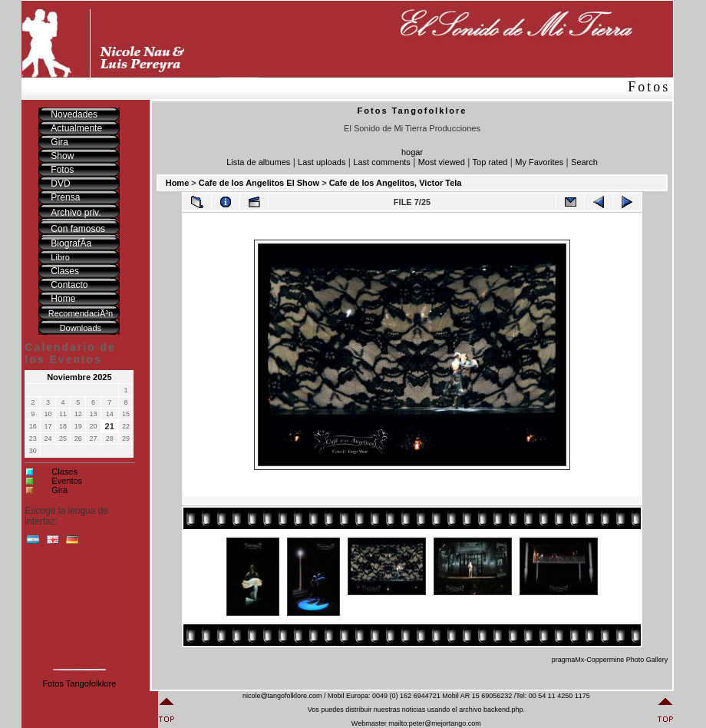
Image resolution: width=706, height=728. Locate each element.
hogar (412, 152)
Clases (64, 472)
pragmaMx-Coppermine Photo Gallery (610, 660)
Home (178, 183)
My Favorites (539, 162)
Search (584, 162)
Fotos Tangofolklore (79, 683)
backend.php (503, 710)
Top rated (490, 162)
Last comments (382, 162)
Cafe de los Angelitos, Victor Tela (396, 183)
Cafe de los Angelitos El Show (259, 183)
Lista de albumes (258, 162)
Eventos (67, 481)
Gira (59, 490)
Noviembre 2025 (79, 377)
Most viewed (442, 162)
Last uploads (322, 162)
